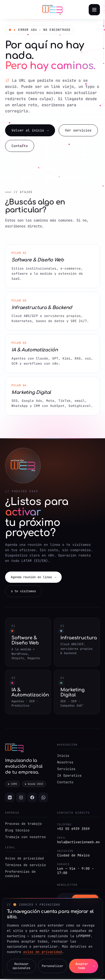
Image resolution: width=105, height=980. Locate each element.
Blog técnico (17, 831)
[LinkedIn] (10, 798)
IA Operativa (69, 776)
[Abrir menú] (94, 10)
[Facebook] (32, 798)
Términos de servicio (25, 866)
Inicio (63, 756)
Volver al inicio (30, 131)
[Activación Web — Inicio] (52, 10)
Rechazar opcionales (21, 966)
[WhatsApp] (43, 798)
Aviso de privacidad (24, 859)
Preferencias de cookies (20, 875)
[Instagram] (21, 798)
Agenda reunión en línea (33, 578)
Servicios (66, 770)
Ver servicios (78, 131)
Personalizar (52, 966)
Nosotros (65, 763)
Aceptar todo (85, 966)
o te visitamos (23, 592)
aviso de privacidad (43, 952)
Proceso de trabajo (23, 825)
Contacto (20, 146)
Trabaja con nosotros (25, 838)
